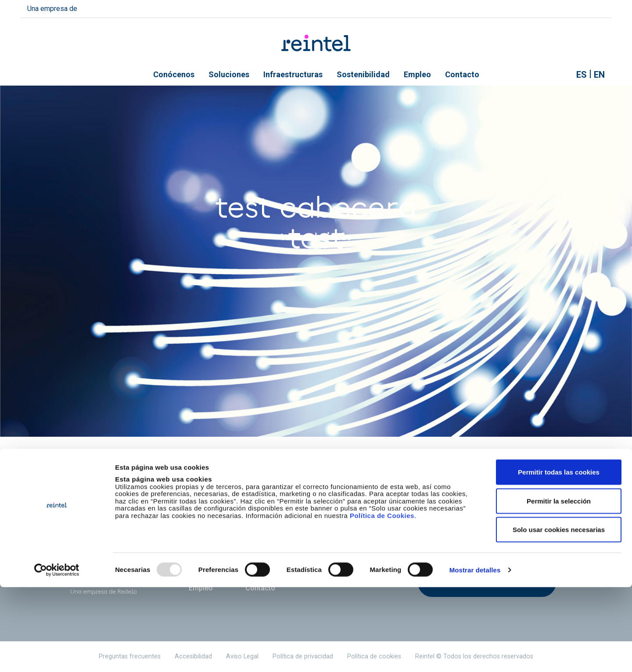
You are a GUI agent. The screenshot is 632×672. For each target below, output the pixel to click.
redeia (98, 8)
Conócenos (174, 74)
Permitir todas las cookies (559, 557)
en (599, 75)
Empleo (417, 74)
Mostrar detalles (475, 655)
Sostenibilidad (363, 74)
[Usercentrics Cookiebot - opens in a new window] (57, 655)
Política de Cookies (382, 600)
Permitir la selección (559, 586)
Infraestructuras (293, 74)
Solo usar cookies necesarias (559, 614)
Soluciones (229, 74)
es (582, 75)
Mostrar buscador (561, 75)
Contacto (462, 74)
